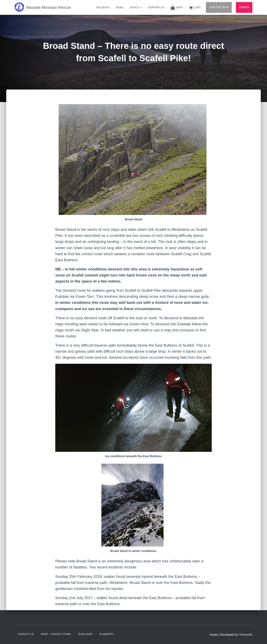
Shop (177, 8)
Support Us (156, 8)
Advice (136, 8)
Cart (195, 8)
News (120, 8)
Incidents (103, 8)
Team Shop (85, 634)
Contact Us (26, 634)
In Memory (107, 634)
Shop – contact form (56, 634)
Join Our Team (219, 7)
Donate (244, 7)
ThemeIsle (246, 635)
